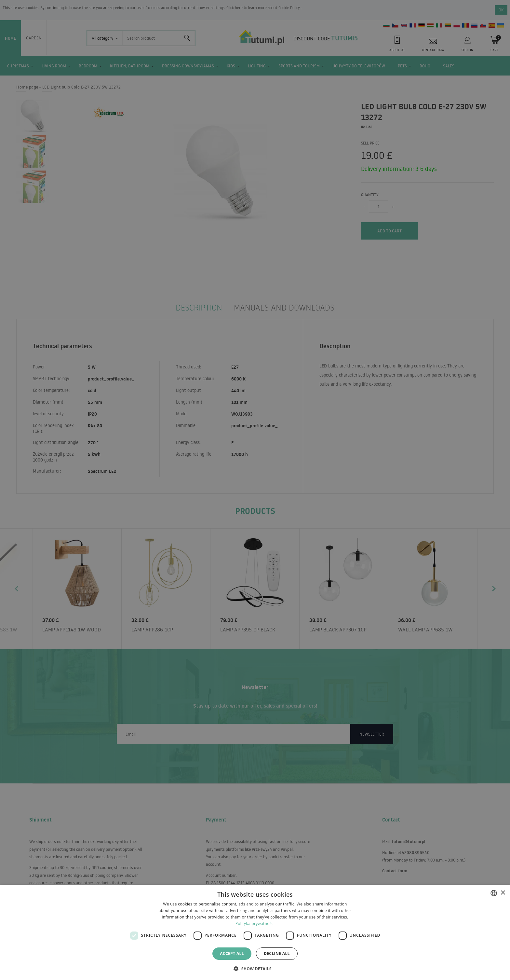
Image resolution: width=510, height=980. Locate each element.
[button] (255, 968)
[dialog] (255, 932)
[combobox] (494, 893)
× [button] (503, 893)
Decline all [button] (277, 953)
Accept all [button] (232, 953)
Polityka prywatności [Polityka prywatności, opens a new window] (255, 924)
